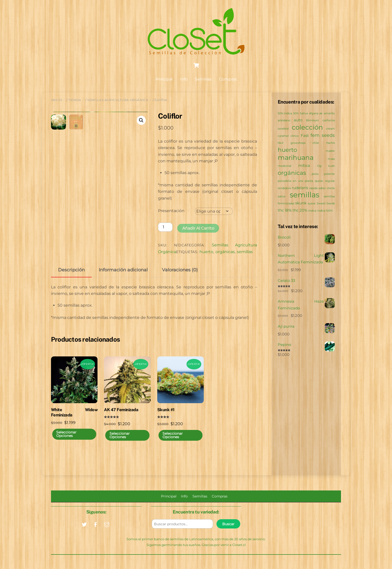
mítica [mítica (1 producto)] (304, 166)
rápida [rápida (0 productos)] (313, 188)
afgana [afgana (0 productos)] (314, 114)
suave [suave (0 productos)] (312, 204)
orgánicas (225, 252)
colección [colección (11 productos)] (307, 127)
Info (184, 79)
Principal (164, 79)
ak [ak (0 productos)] (321, 114)
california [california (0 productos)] (329, 121)
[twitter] (84, 530)
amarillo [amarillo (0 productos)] (329, 114)
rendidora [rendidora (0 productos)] (284, 188)
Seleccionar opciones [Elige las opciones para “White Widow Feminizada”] (66, 440)
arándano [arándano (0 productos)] (284, 121)
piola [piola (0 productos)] (315, 174)
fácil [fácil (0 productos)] (280, 143)
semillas (245, 252)
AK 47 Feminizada (121, 416)
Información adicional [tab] (123, 276)
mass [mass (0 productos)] (331, 159)
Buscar (228, 530)
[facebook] (95, 530)
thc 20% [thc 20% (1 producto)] (300, 210)
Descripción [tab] (71, 276)
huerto (206, 252)
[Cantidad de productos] (165, 227)
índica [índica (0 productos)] (312, 211)
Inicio (57, 100)
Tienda (75, 100)
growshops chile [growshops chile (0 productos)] (305, 143)
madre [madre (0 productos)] (330, 151)
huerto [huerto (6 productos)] (287, 150)
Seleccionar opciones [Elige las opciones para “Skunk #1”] (173, 441)
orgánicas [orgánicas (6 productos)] (292, 173)
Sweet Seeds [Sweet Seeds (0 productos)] (326, 204)
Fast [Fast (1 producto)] (305, 136)
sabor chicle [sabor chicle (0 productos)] (327, 188)
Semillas (203, 79)
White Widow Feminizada (74, 418)
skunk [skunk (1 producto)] (301, 203)
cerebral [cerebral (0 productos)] (283, 129)
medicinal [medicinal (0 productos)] (284, 166)
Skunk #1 (166, 416)
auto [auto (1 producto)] (298, 120)
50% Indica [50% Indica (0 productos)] (285, 114)
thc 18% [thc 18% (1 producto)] (285, 210)
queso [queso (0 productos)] (319, 181)
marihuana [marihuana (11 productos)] (296, 158)
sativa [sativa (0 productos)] (281, 197)
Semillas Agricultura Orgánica (118, 100)
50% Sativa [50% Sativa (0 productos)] (300, 114)
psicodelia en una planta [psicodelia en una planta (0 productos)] (295, 181)
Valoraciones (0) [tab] (180, 276)
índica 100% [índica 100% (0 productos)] (325, 211)
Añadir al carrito (198, 228)
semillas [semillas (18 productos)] (304, 195)
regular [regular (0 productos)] (330, 181)
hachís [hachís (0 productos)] (330, 143)
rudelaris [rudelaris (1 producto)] (300, 188)
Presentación (171, 211)
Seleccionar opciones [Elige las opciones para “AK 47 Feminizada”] (120, 441)
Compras (228, 79)
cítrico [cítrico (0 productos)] (295, 136)
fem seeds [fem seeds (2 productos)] (323, 135)
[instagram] (107, 530)
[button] (141, 121)
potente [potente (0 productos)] (329, 174)
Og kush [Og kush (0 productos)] (326, 166)
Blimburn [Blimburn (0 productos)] (312, 121)
